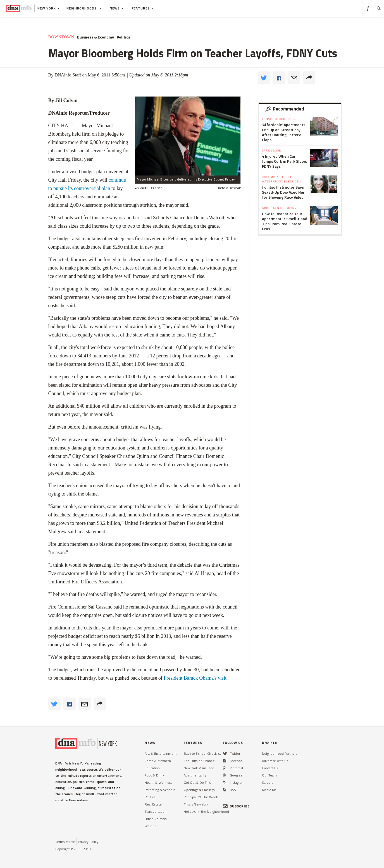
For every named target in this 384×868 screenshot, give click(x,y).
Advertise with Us (275, 761)
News (117, 8)
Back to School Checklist (202, 753)
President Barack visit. (196, 678)
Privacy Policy (88, 842)
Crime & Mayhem (158, 761)
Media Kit (269, 790)
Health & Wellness (158, 782)
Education (152, 768)
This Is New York (196, 804)
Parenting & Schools (160, 790)
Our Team (269, 775)
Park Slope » (273, 151)
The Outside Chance (199, 761)
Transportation (156, 812)
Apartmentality (195, 775)
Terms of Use (65, 842)
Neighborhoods (84, 8)
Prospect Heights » (279, 119)
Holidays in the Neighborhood (206, 812)
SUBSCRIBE (236, 806)
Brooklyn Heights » (279, 208)
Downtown (61, 37)
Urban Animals (156, 819)
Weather (151, 826)
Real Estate (153, 804)
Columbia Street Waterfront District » (282, 179)
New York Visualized (199, 768)
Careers (268, 782)
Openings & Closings (199, 790)
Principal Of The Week (201, 797)
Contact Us (270, 768)
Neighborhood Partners (280, 753)
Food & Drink (154, 775)
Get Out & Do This (197, 782)
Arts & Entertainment (161, 753)
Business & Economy (96, 37)
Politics (123, 37)
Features (143, 8)
